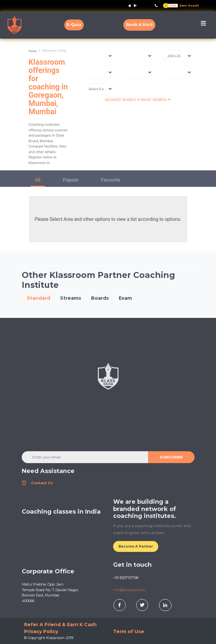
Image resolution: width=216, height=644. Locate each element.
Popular (71, 180)
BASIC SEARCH (156, 100)
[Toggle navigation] (203, 25)
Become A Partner (136, 546)
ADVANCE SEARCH (122, 100)
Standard (38, 298)
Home (33, 51)
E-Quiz (74, 25)
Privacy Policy (41, 631)
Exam (125, 298)
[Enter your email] (85, 457)
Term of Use (129, 631)
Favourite (111, 180)
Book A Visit (139, 25)
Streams (71, 298)
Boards (100, 298)
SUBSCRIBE (171, 457)
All (38, 180)
